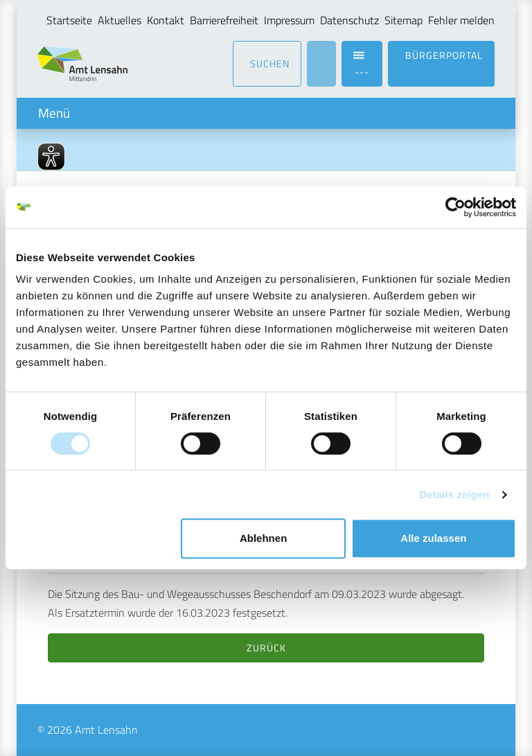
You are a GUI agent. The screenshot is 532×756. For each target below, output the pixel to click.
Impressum (289, 20)
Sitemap (404, 20)
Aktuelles (119, 20)
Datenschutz (349, 20)
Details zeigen (454, 494)
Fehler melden (461, 20)
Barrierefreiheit (224, 20)
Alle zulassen (433, 538)
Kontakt (166, 20)
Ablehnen (263, 538)
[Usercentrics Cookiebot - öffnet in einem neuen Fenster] (455, 207)
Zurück (266, 648)
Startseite (69, 20)
